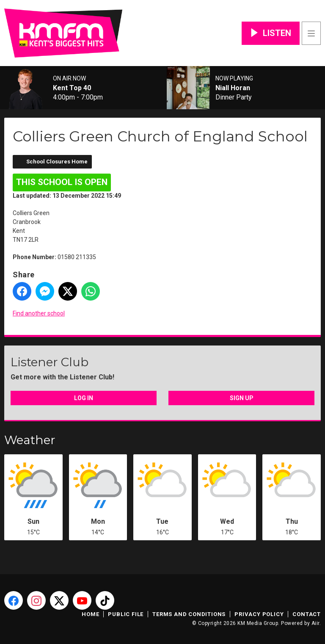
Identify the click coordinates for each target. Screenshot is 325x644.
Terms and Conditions (189, 614)
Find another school (39, 313)
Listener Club (50, 362)
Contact (307, 614)
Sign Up (242, 398)
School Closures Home (57, 162)
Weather (30, 440)
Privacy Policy (259, 614)
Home (90, 614)
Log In (84, 398)
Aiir (315, 623)
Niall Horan (233, 88)
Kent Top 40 (72, 88)
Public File (126, 614)
